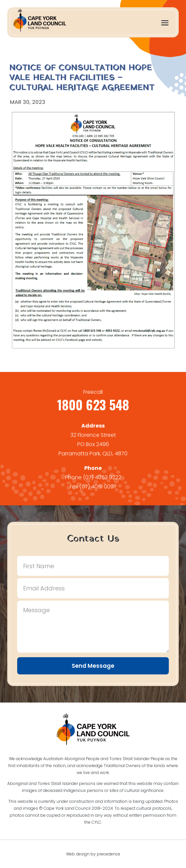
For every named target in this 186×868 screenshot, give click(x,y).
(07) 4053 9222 (102, 477)
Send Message (93, 666)
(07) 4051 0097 (98, 487)
